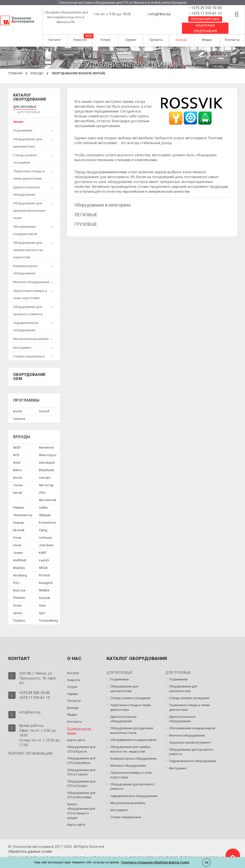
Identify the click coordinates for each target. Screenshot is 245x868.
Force (17, 532)
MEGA (43, 562)
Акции (18, 116)
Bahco (18, 464)
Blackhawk (47, 464)
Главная (15, 73)
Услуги (105, 40)
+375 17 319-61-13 (206, 13)
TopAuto (19, 614)
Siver (42, 599)
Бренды (181, 40)
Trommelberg (48, 614)
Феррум (45, 509)
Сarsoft (44, 405)
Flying (43, 524)
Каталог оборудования (29, 97)
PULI (16, 577)
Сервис (131, 40)
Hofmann (45, 532)
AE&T (17, 441)
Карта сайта (76, 734)
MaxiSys (19, 562)
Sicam (18, 599)
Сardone (19, 412)
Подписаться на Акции (79, 725)
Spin (42, 607)
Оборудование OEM (29, 371)
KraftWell (20, 554)
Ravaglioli (46, 577)
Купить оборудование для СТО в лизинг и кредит (81, 805)
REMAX (44, 584)
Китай (18, 487)
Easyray (18, 516)
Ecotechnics (48, 516)
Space (18, 607)
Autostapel (47, 456)
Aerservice (46, 441)
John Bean (46, 539)
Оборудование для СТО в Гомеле (81, 766)
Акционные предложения (205, 28)
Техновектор (23, 509)
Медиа (207, 40)
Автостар (46, 479)
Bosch (18, 405)
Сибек (43, 501)
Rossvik (45, 592)
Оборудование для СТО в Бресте (81, 743)
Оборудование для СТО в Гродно (81, 777)
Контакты (232, 40)
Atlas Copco (48, 449)
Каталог (55, 40)
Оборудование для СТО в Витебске (81, 755)
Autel (17, 456)
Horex (17, 539)
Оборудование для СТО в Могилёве (81, 789)
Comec (18, 479)
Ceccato (45, 472)
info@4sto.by (160, 14)
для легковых (23, 106)
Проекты (156, 40)
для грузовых (48, 106)
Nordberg (20, 569)
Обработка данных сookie (30, 845)
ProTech (45, 569)
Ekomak (19, 524)
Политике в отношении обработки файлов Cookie (155, 862)
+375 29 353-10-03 (206, 8)
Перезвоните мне (205, 19)
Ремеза (18, 501)
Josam (18, 547)
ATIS (16, 449)
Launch (44, 554)
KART (43, 547)
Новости (80, 40)
